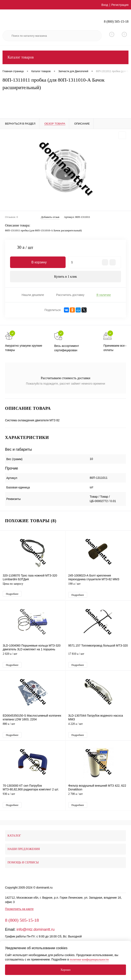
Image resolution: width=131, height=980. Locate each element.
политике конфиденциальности (89, 960)
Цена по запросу (33, 586)
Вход (105, 5)
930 (33, 797)
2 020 (33, 657)
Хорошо (65, 970)
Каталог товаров (65, 57)
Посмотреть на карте (19, 909)
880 (33, 727)
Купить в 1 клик (65, 277)
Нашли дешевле (33, 295)
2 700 (98, 797)
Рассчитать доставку (70, 295)
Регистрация (120, 5)
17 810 (98, 657)
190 (98, 586)
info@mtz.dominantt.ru (36, 929)
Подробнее (12, 594)
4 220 (98, 727)
